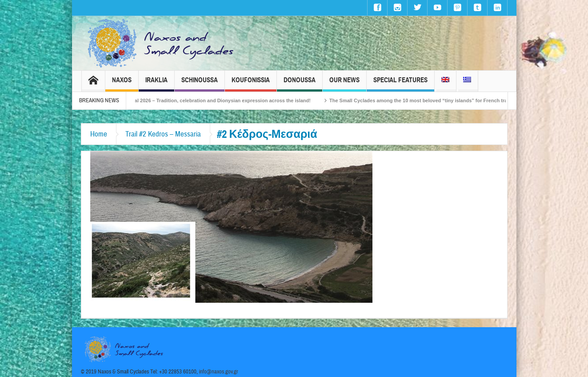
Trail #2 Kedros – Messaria (163, 134)
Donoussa (300, 84)
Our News (344, 84)
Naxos (122, 84)
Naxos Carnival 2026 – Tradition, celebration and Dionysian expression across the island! (221, 100)
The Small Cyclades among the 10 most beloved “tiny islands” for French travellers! (441, 100)
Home (99, 134)
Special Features (400, 84)
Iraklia (156, 84)
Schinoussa (200, 84)
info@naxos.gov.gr (219, 372)
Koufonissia (251, 84)
